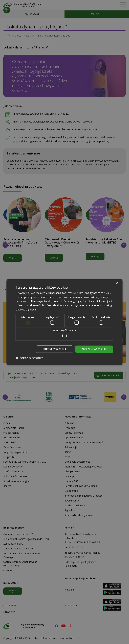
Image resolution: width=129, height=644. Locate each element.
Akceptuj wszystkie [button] (94, 349)
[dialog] (64, 322)
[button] (29, 358)
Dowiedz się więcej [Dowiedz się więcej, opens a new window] (27, 309)
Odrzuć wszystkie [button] (53, 349)
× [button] (117, 283)
